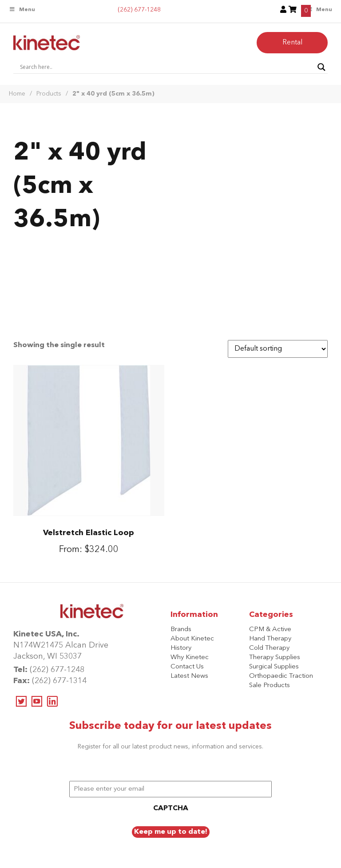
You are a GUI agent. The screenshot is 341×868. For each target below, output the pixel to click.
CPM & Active (270, 630)
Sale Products (270, 686)
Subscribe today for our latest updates (170, 726)
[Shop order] (278, 349)
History (181, 648)
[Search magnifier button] (321, 67)
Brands (181, 630)
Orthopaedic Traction (281, 676)
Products (49, 94)
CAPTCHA (171, 808)
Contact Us (187, 667)
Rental (292, 43)
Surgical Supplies (274, 667)
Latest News (189, 676)
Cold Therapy (269, 648)
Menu (22, 10)
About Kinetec (192, 639)
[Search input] (167, 67)
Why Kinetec (190, 658)
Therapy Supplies (275, 658)
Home (17, 94)
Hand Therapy (270, 639)
